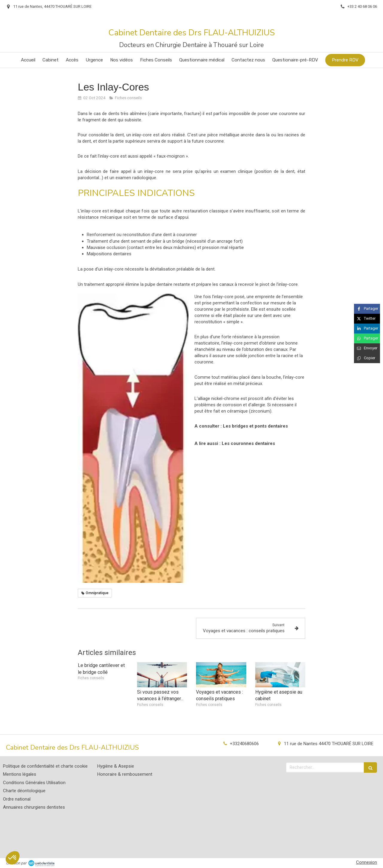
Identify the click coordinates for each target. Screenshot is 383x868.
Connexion (367, 862)
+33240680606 (244, 744)
